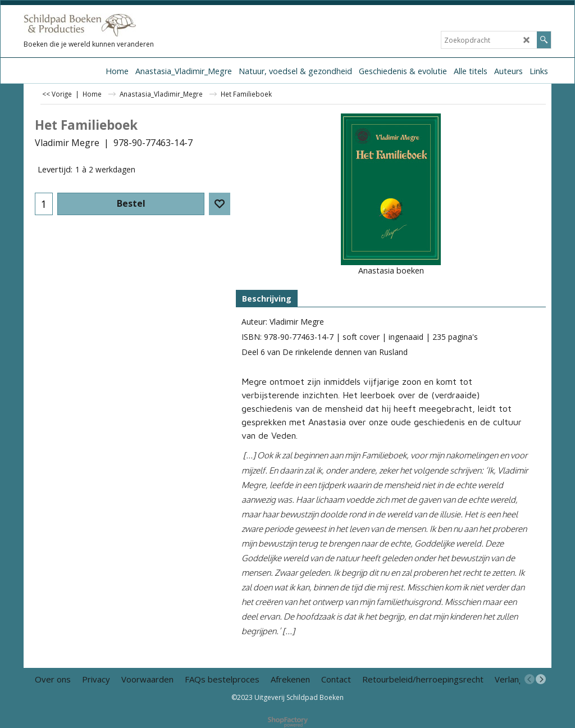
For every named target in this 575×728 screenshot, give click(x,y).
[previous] (530, 679)
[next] (541, 679)
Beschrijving (267, 299)
